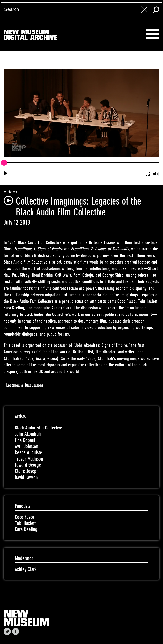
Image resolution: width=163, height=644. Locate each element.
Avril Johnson (27, 446)
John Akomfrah (28, 434)
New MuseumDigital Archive (30, 36)
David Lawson (26, 477)
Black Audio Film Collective (38, 428)
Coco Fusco (24, 517)
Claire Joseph (27, 471)
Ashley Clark (26, 569)
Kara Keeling (26, 529)
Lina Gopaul (25, 440)
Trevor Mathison (29, 459)
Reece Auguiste (28, 453)
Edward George (28, 465)
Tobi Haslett (25, 523)
